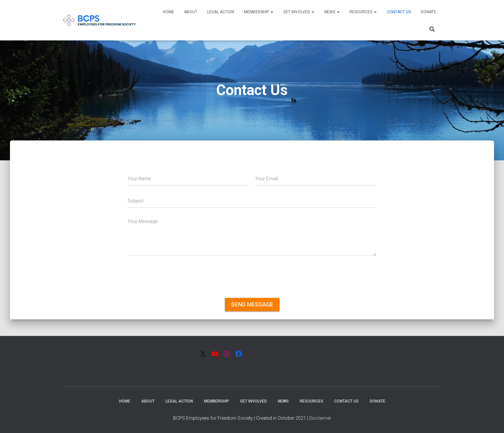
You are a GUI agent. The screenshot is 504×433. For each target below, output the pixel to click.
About (191, 12)
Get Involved (299, 12)
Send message (252, 304)
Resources (363, 12)
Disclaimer (320, 418)
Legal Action (221, 12)
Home (168, 12)
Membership (259, 12)
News (332, 12)
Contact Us (399, 12)
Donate (428, 12)
